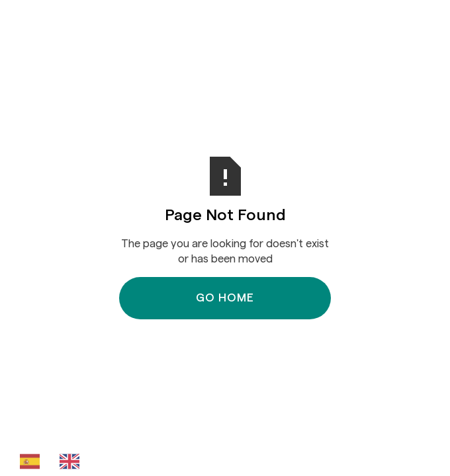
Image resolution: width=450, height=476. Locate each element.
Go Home (225, 298)
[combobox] (33, 461)
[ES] (33, 461)
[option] (73, 461)
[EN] (73, 461)
